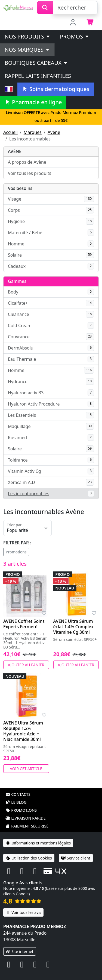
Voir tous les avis (23, 912)
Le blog (16, 802)
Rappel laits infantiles (38, 76)
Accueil (10, 132)
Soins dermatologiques (56, 89)
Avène (54, 132)
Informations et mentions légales (38, 843)
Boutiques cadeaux (36, 63)
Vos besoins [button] (20, 188)
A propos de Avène (27, 162)
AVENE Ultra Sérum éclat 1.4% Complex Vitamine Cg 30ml (73, 627)
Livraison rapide (26, 818)
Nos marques (27, 50)
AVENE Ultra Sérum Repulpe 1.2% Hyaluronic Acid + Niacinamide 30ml (23, 731)
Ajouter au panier (26, 665)
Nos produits (28, 36)
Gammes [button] (17, 281)
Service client (76, 858)
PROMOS (75, 36)
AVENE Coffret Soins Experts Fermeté (24, 624)
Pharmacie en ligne (33, 102)
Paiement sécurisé (27, 826)
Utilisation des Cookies (29, 858)
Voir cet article (26, 769)
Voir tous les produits (30, 173)
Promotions (16, 552)
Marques (33, 132)
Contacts (18, 794)
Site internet (20, 951)
